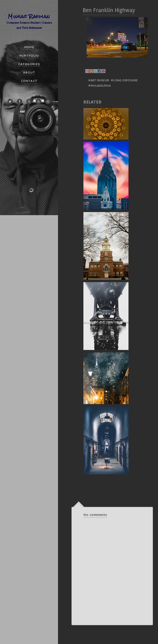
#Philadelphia (99, 86)
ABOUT (29, 73)
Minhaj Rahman (29, 16)
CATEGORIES (29, 64)
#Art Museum (99, 81)
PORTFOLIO (29, 56)
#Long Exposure (124, 81)
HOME (29, 47)
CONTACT (29, 81)
